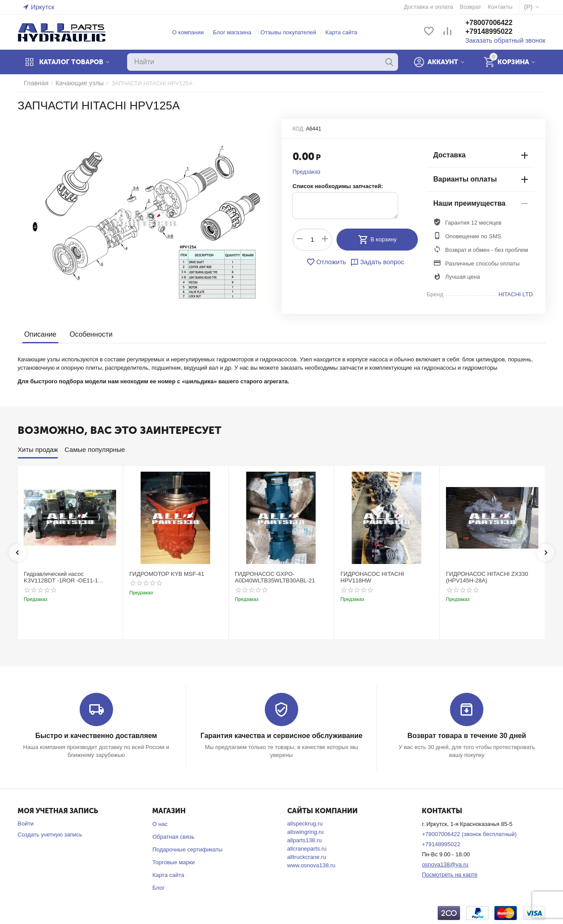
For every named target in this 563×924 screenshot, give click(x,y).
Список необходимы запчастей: (338, 186)
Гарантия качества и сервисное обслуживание (281, 735)
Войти (26, 823)
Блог (158, 887)
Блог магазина (237, 32)
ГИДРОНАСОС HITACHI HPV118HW (372, 577)
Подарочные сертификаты (187, 849)
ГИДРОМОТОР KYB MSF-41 (167, 574)
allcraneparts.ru (307, 848)
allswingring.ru (305, 831)
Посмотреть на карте (450, 874)
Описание (39, 334)
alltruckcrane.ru (307, 857)
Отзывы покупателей (294, 32)
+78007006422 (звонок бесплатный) (469, 834)
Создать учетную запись (50, 834)
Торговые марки (174, 862)
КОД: (298, 129)
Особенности (88, 334)
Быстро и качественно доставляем (96, 735)
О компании (193, 32)
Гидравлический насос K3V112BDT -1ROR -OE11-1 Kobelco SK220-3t (61, 577)
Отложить (329, 262)
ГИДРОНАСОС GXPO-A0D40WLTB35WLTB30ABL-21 (275, 577)
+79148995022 (499, 32)
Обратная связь (173, 836)
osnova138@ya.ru (445, 864)
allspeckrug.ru (305, 823)
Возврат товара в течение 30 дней (467, 735)
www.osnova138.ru (311, 865)
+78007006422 (499, 24)
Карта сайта (346, 32)
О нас (160, 824)
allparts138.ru (305, 840)
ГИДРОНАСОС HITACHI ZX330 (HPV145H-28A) (487, 577)
